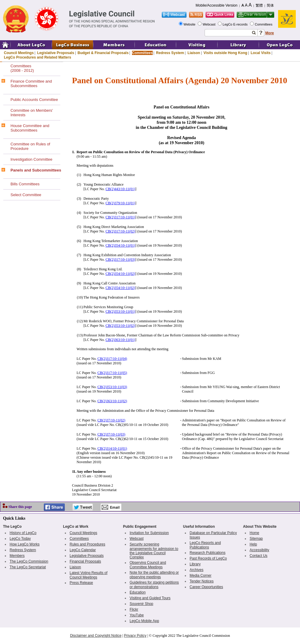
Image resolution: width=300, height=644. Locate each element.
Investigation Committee (31, 159)
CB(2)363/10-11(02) (112, 401)
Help (253, 544)
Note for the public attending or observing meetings (154, 575)
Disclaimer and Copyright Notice (96, 636)
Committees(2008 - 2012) (22, 68)
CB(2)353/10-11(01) (120, 311)
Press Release (81, 583)
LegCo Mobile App (144, 621)
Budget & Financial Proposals (103, 53)
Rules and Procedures (87, 544)
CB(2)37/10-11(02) (111, 420)
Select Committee (26, 195)
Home (254, 533)
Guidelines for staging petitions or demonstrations (154, 585)
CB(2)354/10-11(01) (120, 245)
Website (190, 24)
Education (138, 592)
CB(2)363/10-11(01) (120, 340)
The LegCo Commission (29, 561)
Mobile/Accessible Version (216, 5)
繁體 (259, 5)
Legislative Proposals (56, 53)
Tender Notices (202, 581)
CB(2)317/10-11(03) (120, 260)
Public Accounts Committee (34, 100)
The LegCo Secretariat (28, 567)
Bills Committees (25, 184)
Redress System (170, 53)
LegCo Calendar (83, 550)
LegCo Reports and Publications (205, 545)
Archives (196, 570)
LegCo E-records (235, 24)
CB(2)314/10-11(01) (112, 448)
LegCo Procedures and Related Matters (37, 57)
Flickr (134, 609)
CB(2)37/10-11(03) (111, 434)
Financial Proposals (85, 561)
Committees (264, 24)
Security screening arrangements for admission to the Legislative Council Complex (154, 551)
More (270, 33)
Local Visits (260, 53)
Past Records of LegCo (208, 558)
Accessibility (259, 550)
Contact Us (258, 556)
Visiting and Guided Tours (150, 598)
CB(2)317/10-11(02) (120, 231)
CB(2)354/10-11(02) (120, 274)
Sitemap (256, 539)
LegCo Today (20, 539)
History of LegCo (23, 533)
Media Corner (201, 576)
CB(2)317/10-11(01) (120, 217)
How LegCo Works (25, 544)
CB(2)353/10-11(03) (112, 387)
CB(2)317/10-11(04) (112, 359)
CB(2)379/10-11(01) (120, 203)
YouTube (137, 615)
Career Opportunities (206, 587)
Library (195, 564)
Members (17, 556)
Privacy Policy (135, 636)
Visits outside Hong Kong (225, 53)
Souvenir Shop (141, 604)
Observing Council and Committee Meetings (148, 565)
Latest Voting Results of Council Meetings (88, 575)
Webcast (209, 24)
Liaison (194, 53)
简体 (270, 5)
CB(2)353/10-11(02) (120, 326)
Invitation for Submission (149, 533)
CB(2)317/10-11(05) (112, 373)
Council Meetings (19, 53)
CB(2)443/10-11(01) (120, 189)
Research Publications (207, 553)
